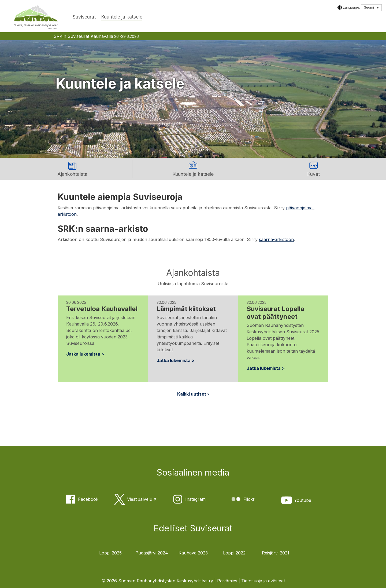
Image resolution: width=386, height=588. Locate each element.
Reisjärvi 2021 (276, 553)
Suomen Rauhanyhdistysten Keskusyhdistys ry (166, 581)
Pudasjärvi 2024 (152, 553)
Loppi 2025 (110, 553)
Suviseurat (84, 17)
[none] (371, 8)
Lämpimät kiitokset (186, 309)
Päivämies (227, 581)
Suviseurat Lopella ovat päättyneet (275, 313)
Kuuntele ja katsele (122, 17)
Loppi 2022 (234, 553)
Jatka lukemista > (85, 354)
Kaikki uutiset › (193, 394)
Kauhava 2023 (193, 553)
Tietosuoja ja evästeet (263, 581)
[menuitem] (371, 8)
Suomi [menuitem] (369, 7)
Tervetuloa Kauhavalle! (102, 309)
